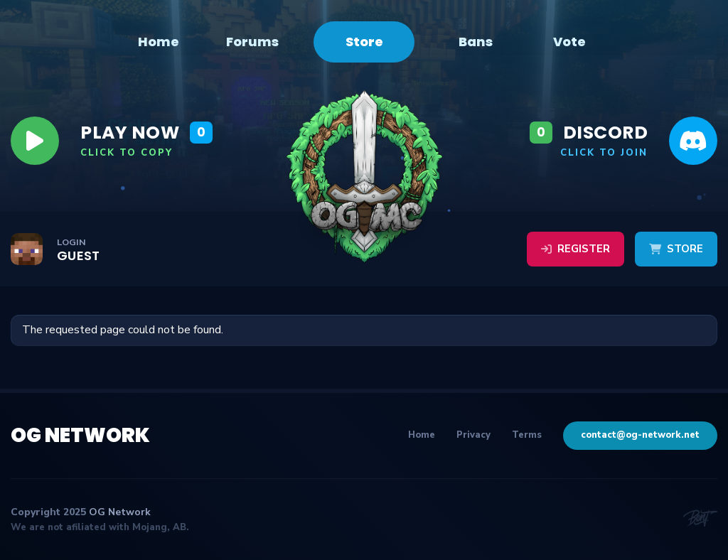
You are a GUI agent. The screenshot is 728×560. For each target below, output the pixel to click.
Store (364, 42)
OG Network (80, 435)
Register (576, 249)
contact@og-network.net (640, 435)
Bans (476, 42)
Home (159, 42)
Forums (252, 42)
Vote (569, 42)
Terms (527, 435)
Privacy (473, 435)
